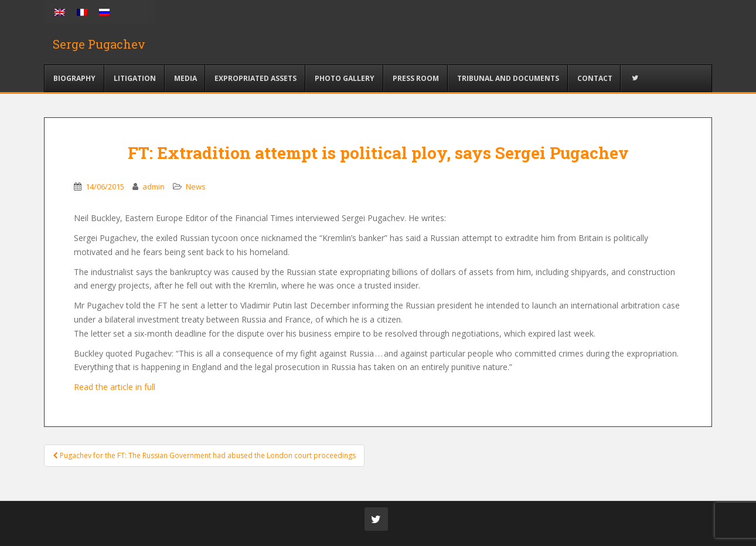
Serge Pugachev (99, 44)
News (196, 186)
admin (154, 186)
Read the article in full (116, 387)
